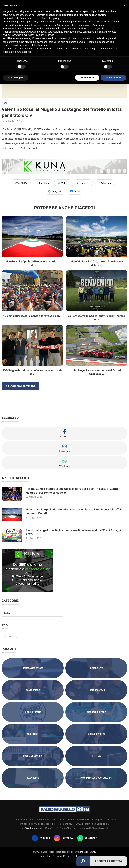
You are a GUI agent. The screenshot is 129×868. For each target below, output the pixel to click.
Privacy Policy (43, 856)
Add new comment (20, 386)
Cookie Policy (63, 856)
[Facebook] (42, 838)
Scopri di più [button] (15, 78)
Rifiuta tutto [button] (87, 78)
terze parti (52, 22)
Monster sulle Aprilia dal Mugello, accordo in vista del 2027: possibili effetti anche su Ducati (75, 511)
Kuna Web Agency (87, 852)
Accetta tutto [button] (113, 78)
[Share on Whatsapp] (105, 183)
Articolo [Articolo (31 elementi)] (10, 637)
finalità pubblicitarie (13, 32)
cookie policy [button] (52, 18)
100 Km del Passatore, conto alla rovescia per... (32, 316)
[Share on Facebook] (43, 183)
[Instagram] (64, 838)
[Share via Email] (75, 191)
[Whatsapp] (87, 838)
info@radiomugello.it (32, 828)
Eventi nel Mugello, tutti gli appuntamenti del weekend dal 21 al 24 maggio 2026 (74, 532)
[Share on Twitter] (63, 183)
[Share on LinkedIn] (83, 183)
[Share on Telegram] (55, 191)
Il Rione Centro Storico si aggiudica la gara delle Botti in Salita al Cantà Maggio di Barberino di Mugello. (72, 491)
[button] (125, 5)
